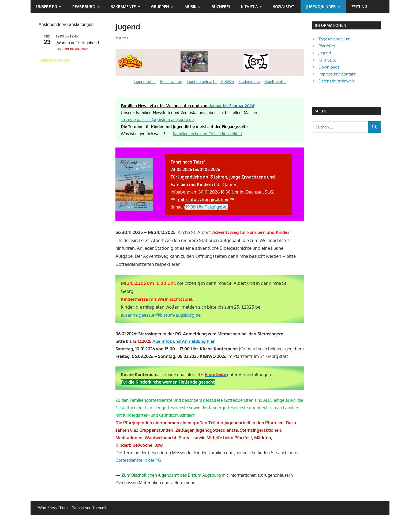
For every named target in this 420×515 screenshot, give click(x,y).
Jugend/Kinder (321, 7)
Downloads (329, 67)
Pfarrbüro (84, 7)
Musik (190, 7)
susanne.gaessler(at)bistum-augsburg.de (157, 120)
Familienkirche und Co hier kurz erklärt (208, 134)
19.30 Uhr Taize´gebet (207, 207)
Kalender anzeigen (54, 60)
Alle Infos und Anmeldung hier (183, 341)
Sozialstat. (284, 7)
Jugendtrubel (145, 82)
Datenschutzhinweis (337, 81)
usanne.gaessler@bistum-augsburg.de (162, 315)
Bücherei (221, 7)
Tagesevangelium (334, 39)
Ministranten (171, 82)
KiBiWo (227, 82)
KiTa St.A (249, 7)
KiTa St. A (327, 60)
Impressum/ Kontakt (337, 74)
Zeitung (359, 7)
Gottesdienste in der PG (138, 460)
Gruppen (160, 7)
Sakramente (123, 7)
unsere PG (47, 7)
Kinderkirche (249, 82)
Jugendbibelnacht (202, 82)
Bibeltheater (275, 82)
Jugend (325, 53)
